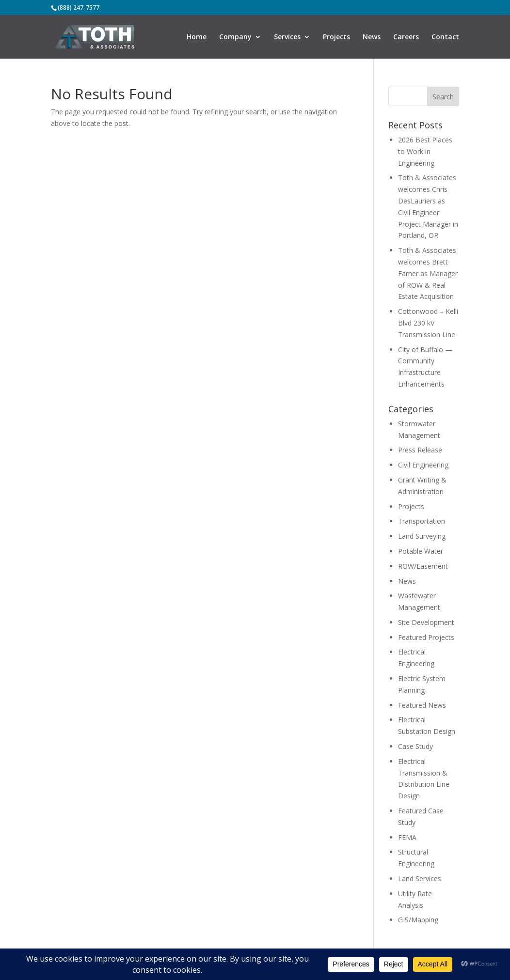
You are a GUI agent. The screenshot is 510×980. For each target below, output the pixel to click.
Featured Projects (426, 637)
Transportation (422, 521)
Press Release (420, 450)
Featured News (422, 705)
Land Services (420, 879)
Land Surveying (422, 536)
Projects (336, 37)
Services (287, 37)
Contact (445, 37)
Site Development (426, 622)
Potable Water (421, 551)
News (372, 37)
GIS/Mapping (418, 920)
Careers (406, 37)
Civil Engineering (423, 465)
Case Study (415, 746)
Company (235, 37)
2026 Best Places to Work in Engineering (425, 151)
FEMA (407, 837)
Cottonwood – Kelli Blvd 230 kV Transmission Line (428, 323)
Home (197, 37)
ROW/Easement (423, 566)
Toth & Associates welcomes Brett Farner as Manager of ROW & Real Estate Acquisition (428, 273)
